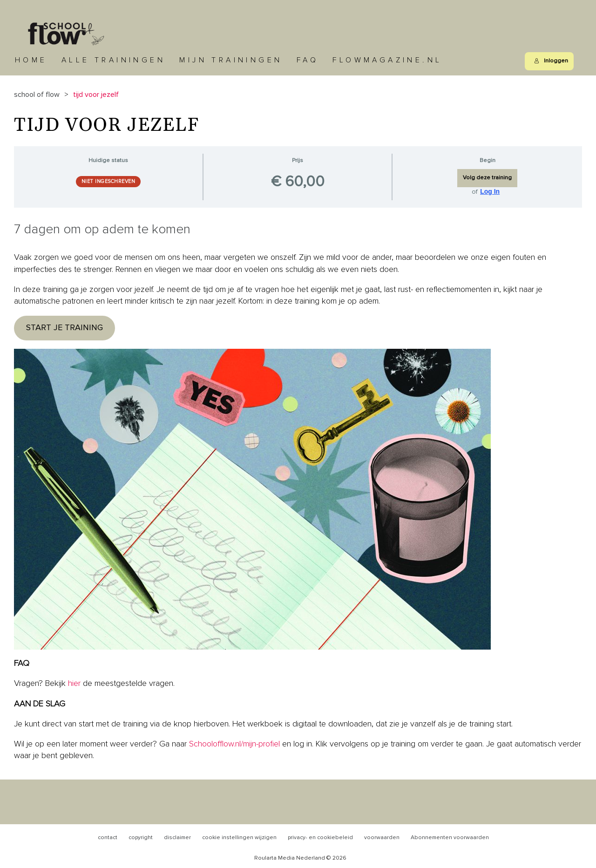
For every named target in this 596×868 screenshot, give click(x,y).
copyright (141, 838)
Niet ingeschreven (108, 181)
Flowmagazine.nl (387, 60)
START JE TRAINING (64, 328)
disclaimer (177, 838)
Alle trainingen (113, 60)
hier (74, 684)
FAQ (308, 60)
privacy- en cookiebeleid (320, 838)
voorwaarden (382, 838)
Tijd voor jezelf (96, 95)
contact (108, 838)
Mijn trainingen (231, 60)
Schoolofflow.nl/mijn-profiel (234, 744)
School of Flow (37, 95)
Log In (490, 191)
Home (31, 60)
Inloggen (551, 61)
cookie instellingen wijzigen (239, 838)
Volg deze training (487, 178)
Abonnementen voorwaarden (450, 838)
